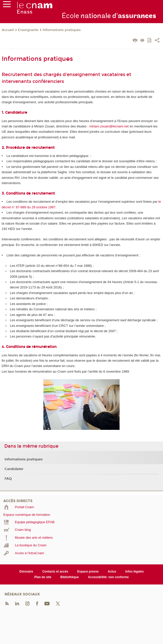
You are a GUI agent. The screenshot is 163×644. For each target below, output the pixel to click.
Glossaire (26, 572)
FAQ (8, 479)
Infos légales (135, 572)
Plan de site (43, 577)
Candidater (14, 469)
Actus (112, 572)
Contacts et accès (55, 572)
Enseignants (28, 30)
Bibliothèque (70, 577)
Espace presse (88, 572)
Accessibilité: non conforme (108, 577)
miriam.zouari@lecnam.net (109, 126)
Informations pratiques (62, 30)
